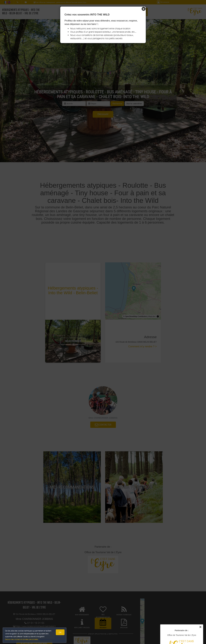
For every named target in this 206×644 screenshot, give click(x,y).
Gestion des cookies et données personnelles (22, 639)
